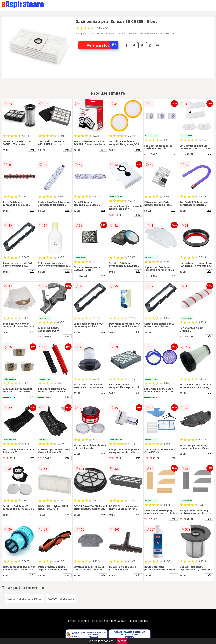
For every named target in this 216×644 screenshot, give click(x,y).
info (32, 150)
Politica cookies (138, 621)
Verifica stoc (102, 45)
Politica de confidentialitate (109, 621)
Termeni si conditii (78, 621)
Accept (122, 641)
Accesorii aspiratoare (61, 599)
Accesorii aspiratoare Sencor (25, 599)
